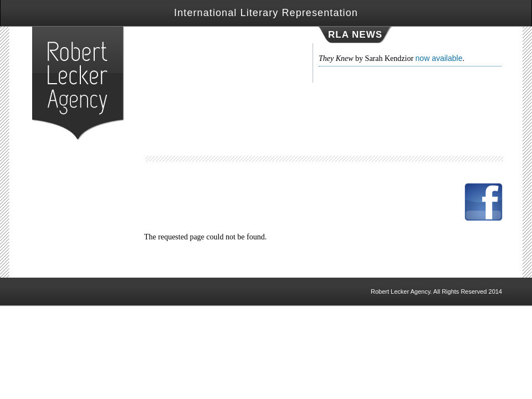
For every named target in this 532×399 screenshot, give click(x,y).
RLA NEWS (355, 35)
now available (439, 58)
